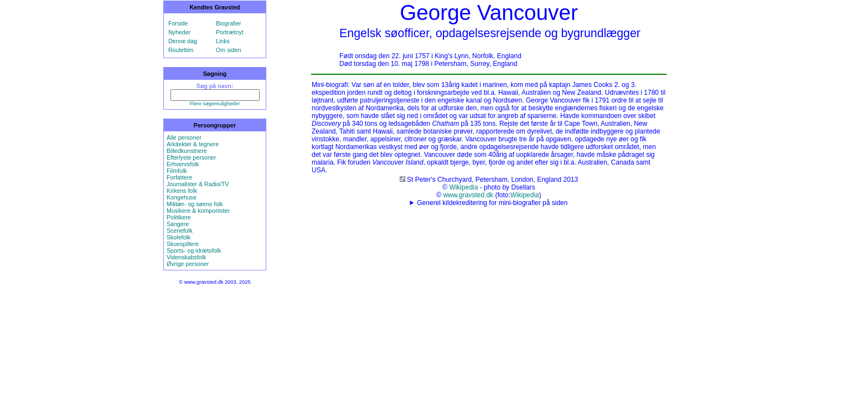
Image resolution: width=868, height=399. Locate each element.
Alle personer (184, 137)
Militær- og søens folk (195, 204)
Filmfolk (177, 171)
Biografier (229, 23)
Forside (178, 23)
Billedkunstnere (187, 151)
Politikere (179, 217)
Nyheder (179, 32)
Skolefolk (179, 237)
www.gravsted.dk (468, 195)
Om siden (229, 50)
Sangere (178, 224)
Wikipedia (463, 187)
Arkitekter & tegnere (193, 144)
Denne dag (183, 41)
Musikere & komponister (198, 211)
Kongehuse (182, 197)
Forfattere (179, 177)
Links (223, 41)
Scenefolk (180, 231)
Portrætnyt (230, 32)
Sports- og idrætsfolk (194, 250)
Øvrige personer (188, 264)
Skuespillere (183, 244)
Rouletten (181, 50)
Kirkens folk (182, 191)
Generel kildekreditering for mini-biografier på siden (492, 203)
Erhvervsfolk (183, 164)
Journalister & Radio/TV (198, 184)
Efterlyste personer (191, 157)
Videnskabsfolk (186, 257)
